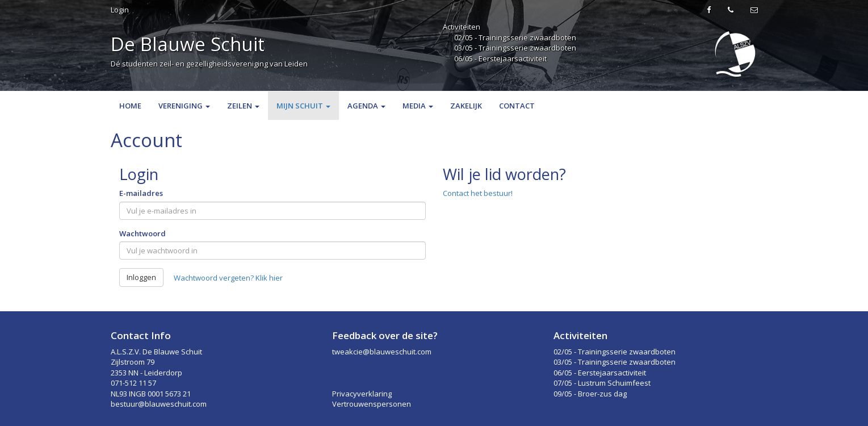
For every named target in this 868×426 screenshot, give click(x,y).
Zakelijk (466, 106)
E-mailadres (141, 193)
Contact (517, 106)
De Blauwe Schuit (188, 44)
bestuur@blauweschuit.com (159, 404)
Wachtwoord (142, 233)
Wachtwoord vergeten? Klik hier (228, 278)
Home (130, 106)
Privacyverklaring (362, 394)
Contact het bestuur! (478, 193)
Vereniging (184, 106)
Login (120, 10)
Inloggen (141, 277)
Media (418, 106)
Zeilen (243, 106)
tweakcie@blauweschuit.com (382, 352)
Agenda (366, 106)
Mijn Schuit (303, 106)
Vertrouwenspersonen (372, 404)
